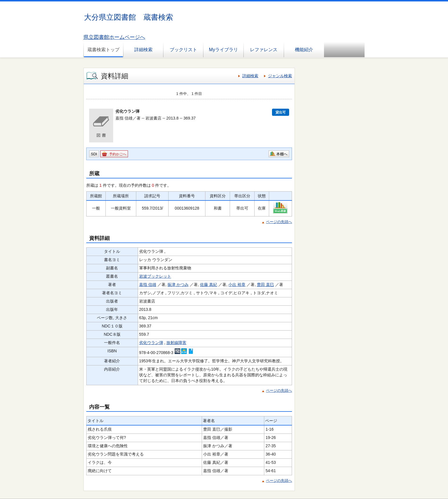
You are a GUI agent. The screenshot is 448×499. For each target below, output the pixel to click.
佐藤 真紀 (209, 285)
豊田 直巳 (265, 285)
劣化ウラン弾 (151, 343)
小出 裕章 (237, 285)
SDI (94, 154)
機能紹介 (304, 50)
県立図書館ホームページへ (114, 37)
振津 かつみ (178, 285)
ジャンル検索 (280, 76)
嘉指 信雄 (148, 285)
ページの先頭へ (279, 222)
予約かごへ (118, 154)
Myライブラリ (223, 50)
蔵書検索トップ (103, 50)
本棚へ (282, 154)
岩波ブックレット (155, 276)
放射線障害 (176, 343)
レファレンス (264, 50)
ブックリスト (183, 50)
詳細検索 (143, 50)
